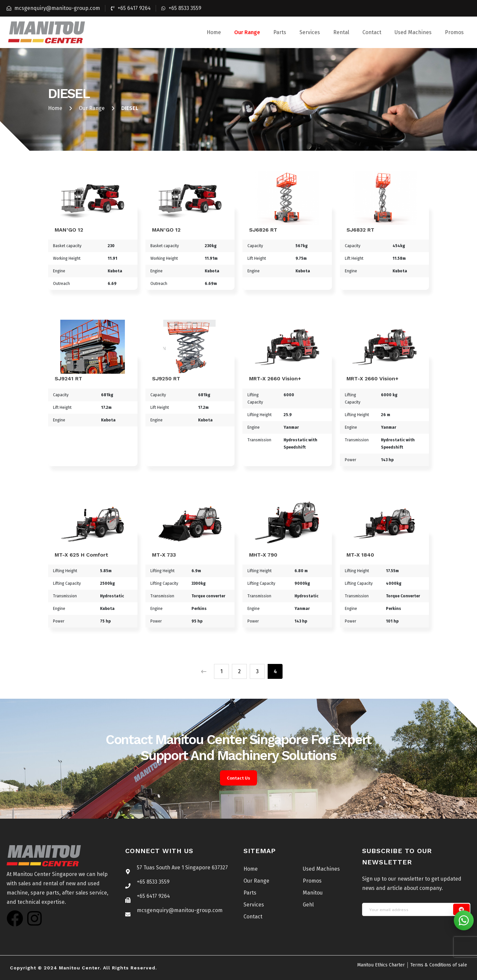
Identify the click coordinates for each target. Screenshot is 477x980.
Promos (454, 32)
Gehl (308, 905)
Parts (280, 32)
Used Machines (413, 32)
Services (310, 32)
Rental (341, 32)
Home (214, 32)
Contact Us (238, 778)
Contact (372, 32)
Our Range (247, 32)
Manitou (313, 893)
